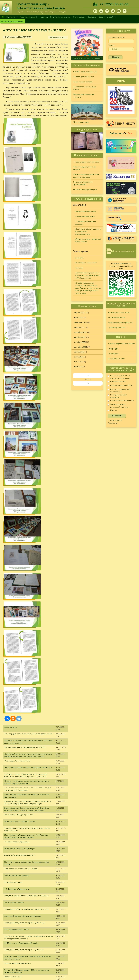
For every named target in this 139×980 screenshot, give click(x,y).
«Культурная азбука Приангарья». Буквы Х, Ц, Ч (24, 438)
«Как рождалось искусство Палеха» (20, 859)
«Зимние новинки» (12, 852)
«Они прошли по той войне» (16, 445)
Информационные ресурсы (120, 323)
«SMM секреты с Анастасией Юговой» (21, 458)
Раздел (112, 45)
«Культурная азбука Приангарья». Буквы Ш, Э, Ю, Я (26, 425)
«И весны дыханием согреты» (87, 162)
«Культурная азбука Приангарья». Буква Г (22, 778)
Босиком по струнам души (85, 189)
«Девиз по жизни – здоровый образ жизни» (88, 240)
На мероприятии (117, 382)
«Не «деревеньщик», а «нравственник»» (22, 609)
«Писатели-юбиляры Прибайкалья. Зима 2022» (25, 805)
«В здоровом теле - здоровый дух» (19, 364)
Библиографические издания (121, 344)
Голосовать (117, 416)
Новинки (44, 17)
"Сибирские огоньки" (95, 937)
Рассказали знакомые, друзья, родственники (119, 377)
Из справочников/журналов (117, 396)
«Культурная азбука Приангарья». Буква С (22, 526)
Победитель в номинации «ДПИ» (85, 88)
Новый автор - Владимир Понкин (19, 330)
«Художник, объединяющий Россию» (20, 663)
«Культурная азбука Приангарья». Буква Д (22, 731)
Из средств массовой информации (119, 390)
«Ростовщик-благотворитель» (17, 276)
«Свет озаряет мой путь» (15, 785)
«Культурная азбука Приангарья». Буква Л (22, 616)
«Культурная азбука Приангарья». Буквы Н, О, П (25, 576)
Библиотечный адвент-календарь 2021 (21, 872)
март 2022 (79, 318)
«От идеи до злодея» (13, 398)
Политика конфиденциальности (119, 955)
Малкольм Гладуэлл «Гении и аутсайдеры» (23, 431)
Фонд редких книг (116, 359)
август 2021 (79, 352)
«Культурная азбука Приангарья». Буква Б (22, 818)
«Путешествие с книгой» (15, 812)
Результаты (113, 423)
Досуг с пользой (107, 17)
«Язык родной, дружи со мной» (18, 711)
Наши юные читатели (83, 82)
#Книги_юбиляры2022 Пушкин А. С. (20, 371)
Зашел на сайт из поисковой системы (118, 406)
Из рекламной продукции (121, 401)
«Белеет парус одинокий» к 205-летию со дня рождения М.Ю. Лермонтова (88, 275)
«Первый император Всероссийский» (21, 546)
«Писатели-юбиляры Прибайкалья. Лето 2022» (24, 263)
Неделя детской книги (83, 77)
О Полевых (38, 943)
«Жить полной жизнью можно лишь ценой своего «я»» (28, 283)
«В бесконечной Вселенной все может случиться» (26, 623)
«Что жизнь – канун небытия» (17, 533)
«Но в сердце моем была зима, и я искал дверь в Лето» (29, 249)
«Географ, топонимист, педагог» (18, 899)
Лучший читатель (93, 943)
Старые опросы (115, 421)
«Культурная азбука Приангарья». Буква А (22, 846)
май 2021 (78, 367)
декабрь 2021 (80, 332)
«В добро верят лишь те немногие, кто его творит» (27, 683)
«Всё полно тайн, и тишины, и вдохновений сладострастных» (88, 231)
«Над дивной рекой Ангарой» (17, 479)
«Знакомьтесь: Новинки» (15, 792)
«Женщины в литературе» (15, 650)
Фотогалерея (79, 17)
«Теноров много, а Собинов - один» (20, 337)
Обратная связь (112, 959)
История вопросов (116, 317)
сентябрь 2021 (81, 347)
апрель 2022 (80, 313)
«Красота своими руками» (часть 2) (19, 893)
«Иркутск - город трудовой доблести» (21, 765)
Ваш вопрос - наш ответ (86, 263)
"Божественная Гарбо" (85, 216)
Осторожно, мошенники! (12, 21)
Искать (115, 57)
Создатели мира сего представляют (83, 183)
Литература (113, 349)
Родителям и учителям (60, 17)
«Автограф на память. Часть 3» (17, 512)
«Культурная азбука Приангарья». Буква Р (22, 553)
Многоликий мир (81, 122)
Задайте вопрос (120, 937)
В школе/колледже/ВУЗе (120, 386)
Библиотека (121, 133)
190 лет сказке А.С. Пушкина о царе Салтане (23, 738)
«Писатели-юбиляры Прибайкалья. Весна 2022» (25, 560)
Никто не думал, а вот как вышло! (87, 58)
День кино (8, 886)
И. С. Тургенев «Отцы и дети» (17, 404)
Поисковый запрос (117, 37)
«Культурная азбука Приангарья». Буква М (22, 596)
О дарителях (38, 946)
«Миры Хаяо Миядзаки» (85, 211)
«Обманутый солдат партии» (16, 906)
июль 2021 (79, 357)
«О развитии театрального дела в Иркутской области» (28, 704)
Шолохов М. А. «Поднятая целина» (19, 839)
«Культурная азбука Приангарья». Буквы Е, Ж (24, 717)
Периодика (113, 354)
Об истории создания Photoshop (18, 744)
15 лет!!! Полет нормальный (85, 72)
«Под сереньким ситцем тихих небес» (21, 384)
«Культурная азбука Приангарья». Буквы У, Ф (24, 465)
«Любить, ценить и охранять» (16, 391)
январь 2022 (80, 327)
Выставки (92, 17)
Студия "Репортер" (94, 946)
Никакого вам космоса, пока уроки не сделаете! (86, 176)
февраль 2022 (80, 322)
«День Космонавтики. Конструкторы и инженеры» (26, 519)
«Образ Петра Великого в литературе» (21, 582)
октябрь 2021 (80, 342)
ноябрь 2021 (80, 337)
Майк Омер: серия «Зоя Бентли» (18, 657)
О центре (11, 17)
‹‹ (88, 376)
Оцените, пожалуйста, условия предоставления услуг (121, 266)
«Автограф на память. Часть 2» (17, 758)
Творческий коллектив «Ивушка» (83, 96)
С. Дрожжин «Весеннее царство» (85, 223)
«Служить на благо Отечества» (17, 832)
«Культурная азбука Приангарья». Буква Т (22, 506)
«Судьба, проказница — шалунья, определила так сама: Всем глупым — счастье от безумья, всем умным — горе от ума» (88, 288)
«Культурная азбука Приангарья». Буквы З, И (23, 677)
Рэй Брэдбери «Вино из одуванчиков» (21, 589)
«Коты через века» (12, 670)
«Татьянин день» (11, 825)
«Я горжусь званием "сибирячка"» (19, 771)
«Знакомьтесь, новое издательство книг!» (22, 539)
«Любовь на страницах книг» (17, 751)
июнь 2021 (79, 362)
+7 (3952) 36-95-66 (114, 4)
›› (88, 383)
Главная (3, 17)
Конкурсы (90, 940)
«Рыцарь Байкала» (12, 643)
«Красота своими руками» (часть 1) (19, 913)
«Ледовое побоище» (13, 492)
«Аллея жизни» (10, 242)
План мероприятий (29, 17)
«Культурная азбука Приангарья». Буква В (22, 798)
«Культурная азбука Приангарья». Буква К (22, 636)
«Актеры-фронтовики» (14, 418)
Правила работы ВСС (117, 328)
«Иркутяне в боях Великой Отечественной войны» (26, 411)
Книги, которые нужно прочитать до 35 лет (23, 603)
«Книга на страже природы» (16, 357)
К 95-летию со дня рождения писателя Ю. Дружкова (27, 499)
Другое (112, 411)
